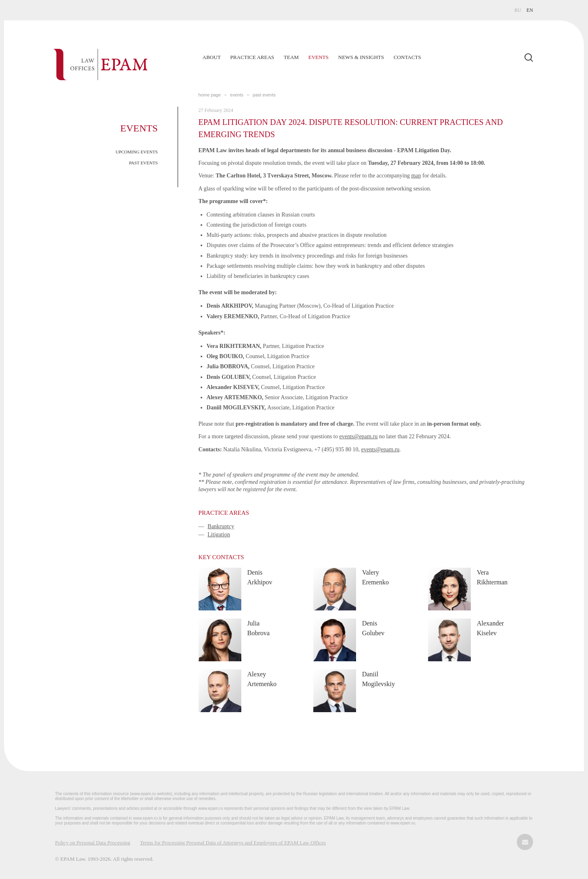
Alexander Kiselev (491, 628)
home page (210, 95)
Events (319, 57)
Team (291, 57)
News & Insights (361, 57)
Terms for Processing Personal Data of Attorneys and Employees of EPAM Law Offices (233, 843)
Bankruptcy (221, 526)
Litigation (219, 535)
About (212, 57)
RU (518, 10)
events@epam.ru (358, 436)
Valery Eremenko (376, 577)
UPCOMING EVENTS (137, 152)
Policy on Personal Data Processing (93, 843)
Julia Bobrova (259, 628)
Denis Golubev (373, 628)
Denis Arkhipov (260, 577)
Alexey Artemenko (262, 679)
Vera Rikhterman (492, 577)
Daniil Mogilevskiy (379, 679)
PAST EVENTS (143, 163)
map (416, 176)
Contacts (407, 57)
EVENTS (237, 95)
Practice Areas (252, 57)
